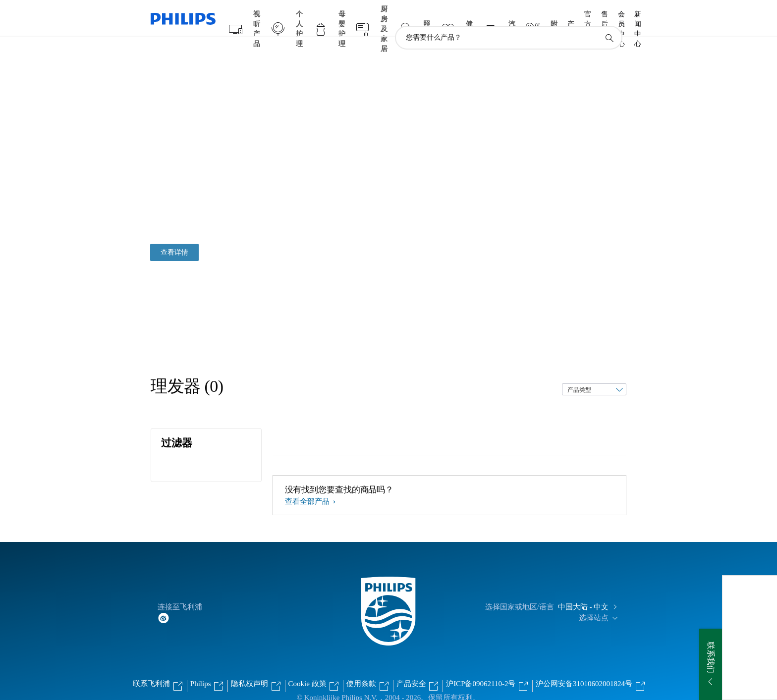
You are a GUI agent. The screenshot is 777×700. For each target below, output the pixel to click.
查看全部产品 (308, 482)
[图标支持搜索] (609, 19)
